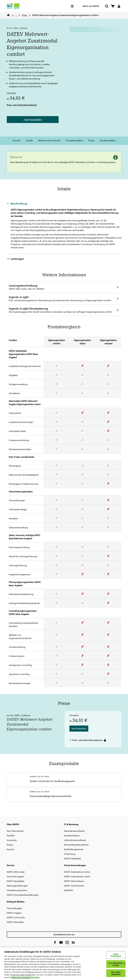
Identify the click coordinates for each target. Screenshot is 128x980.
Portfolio (11, 835)
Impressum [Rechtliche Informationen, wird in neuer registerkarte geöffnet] (35, 977)
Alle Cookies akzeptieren (116, 973)
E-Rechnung (70, 854)
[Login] (119, 6)
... (16, 15)
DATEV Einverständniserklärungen (23, 895)
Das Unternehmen (15, 831)
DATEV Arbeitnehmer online (77, 872)
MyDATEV (69, 890)
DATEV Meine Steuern (74, 881)
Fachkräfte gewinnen (74, 849)
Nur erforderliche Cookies (116, 964)
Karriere (10, 849)
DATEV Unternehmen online (77, 876)
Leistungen (15, 259)
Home (8, 15)
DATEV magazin (14, 913)
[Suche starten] (106, 6)
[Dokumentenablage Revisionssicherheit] (64, 795)
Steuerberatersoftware (74, 831)
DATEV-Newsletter (15, 922)
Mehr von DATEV (91, 6)
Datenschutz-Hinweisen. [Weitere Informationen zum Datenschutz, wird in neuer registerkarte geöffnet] (21, 977)
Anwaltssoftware (72, 835)
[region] (64, 964)
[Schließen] (125, 964)
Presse (10, 845)
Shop (24, 15)
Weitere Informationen (49, 140)
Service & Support (15, 876)
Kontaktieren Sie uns (64, 934)
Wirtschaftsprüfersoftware (76, 845)
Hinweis (17, 140)
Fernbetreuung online (17, 890)
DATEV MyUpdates (15, 881)
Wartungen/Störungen (17, 886)
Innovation (12, 840)
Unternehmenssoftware (75, 840)
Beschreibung (17, 203)
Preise (91, 140)
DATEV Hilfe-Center (16, 872)
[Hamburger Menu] (74, 6)
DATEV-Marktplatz (73, 858)
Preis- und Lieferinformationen (22, 105)
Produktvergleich (75, 140)
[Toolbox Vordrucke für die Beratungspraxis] (64, 780)
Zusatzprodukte (108, 140)
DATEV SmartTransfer (74, 886)
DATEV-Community (16, 917)
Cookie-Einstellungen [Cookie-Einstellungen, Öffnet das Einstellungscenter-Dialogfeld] (116, 955)
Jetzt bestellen (33, 119)
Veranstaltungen (14, 908)
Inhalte (29, 140)
